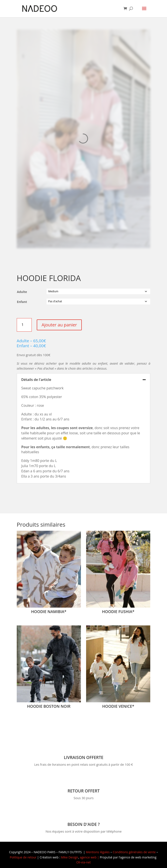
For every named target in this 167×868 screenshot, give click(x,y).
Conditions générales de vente (134, 852)
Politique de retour (23, 857)
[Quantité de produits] (24, 325)
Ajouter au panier (59, 325)
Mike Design (69, 857)
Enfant (22, 302)
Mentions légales (98, 852)
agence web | (90, 857)
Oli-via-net (84, 862)
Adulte (22, 292)
